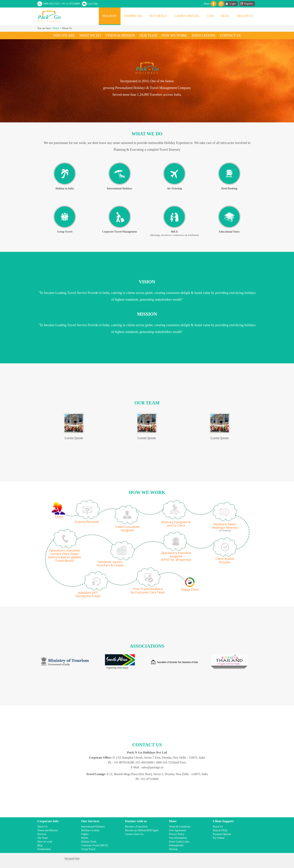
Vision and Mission (48, 830)
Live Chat (93, 4)
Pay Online (219, 838)
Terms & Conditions (180, 827)
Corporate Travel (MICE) (95, 845)
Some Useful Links (179, 842)
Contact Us (230, 35)
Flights (85, 834)
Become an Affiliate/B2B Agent (142, 830)
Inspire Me (133, 16)
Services (42, 834)
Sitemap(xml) (176, 845)
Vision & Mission (120, 35)
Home (56, 28)
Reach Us (245, 16)
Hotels (85, 838)
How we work (45, 842)
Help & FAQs (220, 830)
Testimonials (44, 849)
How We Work (174, 35)
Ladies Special (187, 16)
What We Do (90, 35)
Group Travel (88, 849)
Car (210, 16)
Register (249, 4)
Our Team (148, 35)
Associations (203, 35)
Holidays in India (90, 830)
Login (233, 4)
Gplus (221, 4)
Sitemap (173, 849)
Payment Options (222, 834)
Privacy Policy (177, 834)
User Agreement (177, 830)
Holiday (110, 16)
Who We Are (64, 35)
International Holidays (93, 827)
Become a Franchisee (136, 827)
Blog (225, 16)
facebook (214, 4)
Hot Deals (158, 16)
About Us (42, 827)
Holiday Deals (89, 842)
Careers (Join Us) (134, 834)
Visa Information (178, 838)
